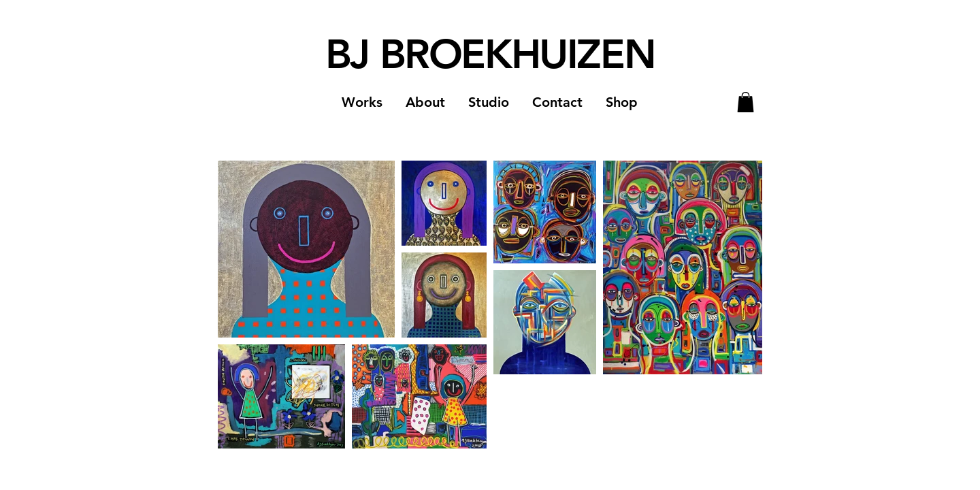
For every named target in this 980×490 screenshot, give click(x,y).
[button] (362, 102)
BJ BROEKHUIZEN (490, 54)
